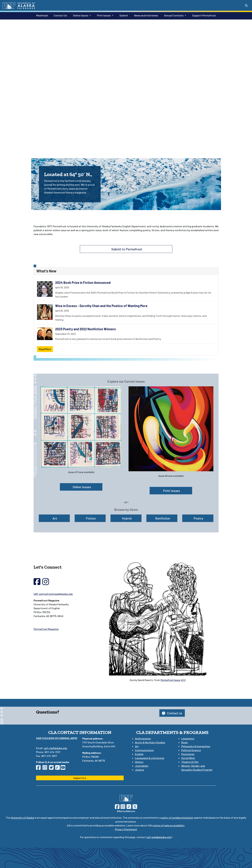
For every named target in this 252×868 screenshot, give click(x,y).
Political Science (191, 750)
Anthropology (143, 738)
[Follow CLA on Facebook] (39, 768)
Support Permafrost (203, 15)
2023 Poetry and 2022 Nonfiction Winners (86, 329)
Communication (144, 750)
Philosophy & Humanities (196, 746)
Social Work (188, 758)
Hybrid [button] (126, 518)
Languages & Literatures (150, 758)
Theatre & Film (190, 762)
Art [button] (54, 518)
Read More (45, 349)
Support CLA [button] (80, 778)
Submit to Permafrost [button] (126, 249)
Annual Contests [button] (174, 15)
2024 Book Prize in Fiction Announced (83, 283)
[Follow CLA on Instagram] (46, 768)
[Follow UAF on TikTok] (129, 806)
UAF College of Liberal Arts (57, 738)
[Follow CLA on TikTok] (58, 768)
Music (185, 742)
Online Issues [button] (81, 15)
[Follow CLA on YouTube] (64, 768)
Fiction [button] (90, 518)
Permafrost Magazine (46, 629)
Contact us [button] (172, 713)
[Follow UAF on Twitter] (135, 806)
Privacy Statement (126, 829)
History (139, 762)
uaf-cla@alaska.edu (55, 748)
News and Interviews (145, 15)
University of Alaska (22, 818)
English (139, 754)
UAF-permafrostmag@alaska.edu (53, 594)
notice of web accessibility (169, 825)
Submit (123, 15)
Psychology (188, 754)
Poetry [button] (198, 518)
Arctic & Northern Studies (150, 742)
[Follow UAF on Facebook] (117, 806)
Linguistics (188, 738)
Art (137, 746)
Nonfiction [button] (162, 518)
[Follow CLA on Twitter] (52, 768)
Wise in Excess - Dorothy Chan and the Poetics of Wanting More (101, 306)
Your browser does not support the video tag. (126, 83)
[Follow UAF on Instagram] (123, 806)
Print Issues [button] (104, 15)
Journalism (142, 766)
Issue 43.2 (173, 680)
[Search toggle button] (246, 6)
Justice (140, 770)
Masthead (41, 15)
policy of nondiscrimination (177, 818)
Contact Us (60, 15)
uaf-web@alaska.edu (159, 837)
